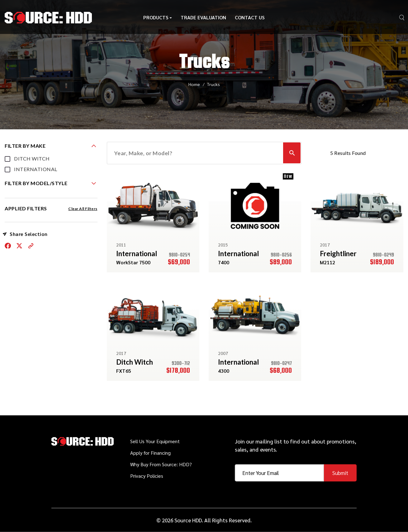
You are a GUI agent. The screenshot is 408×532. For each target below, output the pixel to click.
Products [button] (158, 18)
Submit (340, 473)
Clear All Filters (83, 209)
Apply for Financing (150, 453)
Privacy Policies (147, 476)
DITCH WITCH (32, 158)
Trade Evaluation (203, 18)
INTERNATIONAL (36, 169)
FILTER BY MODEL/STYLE (36, 183)
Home (194, 84)
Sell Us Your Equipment (155, 441)
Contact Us (250, 18)
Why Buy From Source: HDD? (161, 464)
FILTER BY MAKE (25, 146)
